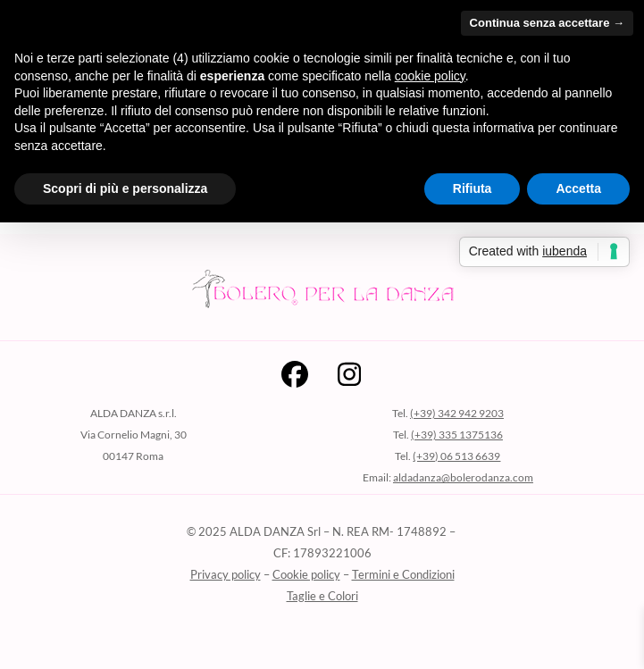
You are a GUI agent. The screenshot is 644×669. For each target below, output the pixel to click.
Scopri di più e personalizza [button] (125, 188)
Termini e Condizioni (403, 574)
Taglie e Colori (322, 596)
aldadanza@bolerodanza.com (463, 477)
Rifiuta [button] (473, 188)
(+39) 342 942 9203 (457, 413)
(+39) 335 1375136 (457, 435)
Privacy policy (226, 574)
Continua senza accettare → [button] (547, 23)
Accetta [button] (578, 188)
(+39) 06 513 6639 (456, 456)
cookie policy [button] (430, 76)
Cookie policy (306, 574)
